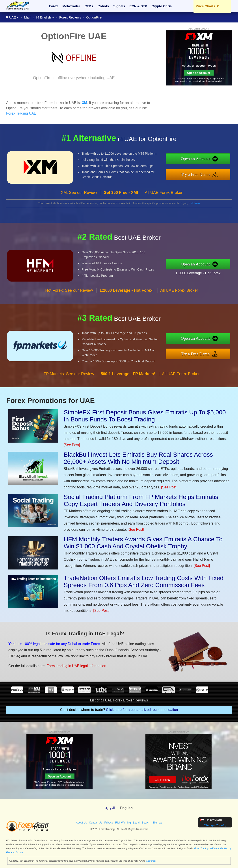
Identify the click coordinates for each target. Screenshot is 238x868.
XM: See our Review (79, 193)
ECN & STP (138, 6)
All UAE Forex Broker (164, 193)
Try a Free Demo (195, 174)
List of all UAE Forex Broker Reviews (119, 700)
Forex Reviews (70, 17)
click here (194, 203)
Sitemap (157, 823)
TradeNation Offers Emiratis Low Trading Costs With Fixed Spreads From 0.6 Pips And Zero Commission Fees (144, 581)
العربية (110, 808)
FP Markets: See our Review (69, 374)
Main (28, 17)
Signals (119, 6)
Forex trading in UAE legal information (76, 666)
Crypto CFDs (162, 6)
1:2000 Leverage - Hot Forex (198, 273)
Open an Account (195, 159)
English (45, 17)
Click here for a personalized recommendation (142, 710)
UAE (13, 17)
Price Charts (207, 6)
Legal (136, 823)
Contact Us (96, 823)
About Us (81, 823)
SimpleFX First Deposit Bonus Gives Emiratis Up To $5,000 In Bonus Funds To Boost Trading (145, 416)
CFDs (89, 6)
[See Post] (72, 445)
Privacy (109, 823)
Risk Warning (123, 823)
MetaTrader (71, 6)
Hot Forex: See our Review (69, 290)
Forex (53, 6)
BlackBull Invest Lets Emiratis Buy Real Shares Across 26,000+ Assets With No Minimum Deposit (138, 458)
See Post (151, 861)
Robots (103, 6)
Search (146, 823)
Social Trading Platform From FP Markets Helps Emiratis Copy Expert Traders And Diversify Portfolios (141, 500)
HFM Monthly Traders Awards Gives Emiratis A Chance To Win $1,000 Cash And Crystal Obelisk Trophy (143, 543)
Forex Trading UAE (21, 113)
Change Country (215, 825)
